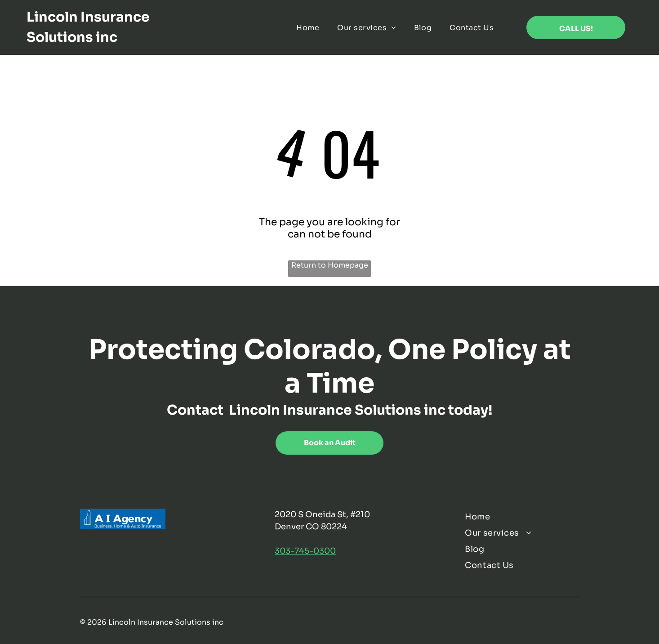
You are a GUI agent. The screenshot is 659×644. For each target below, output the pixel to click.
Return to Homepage (330, 265)
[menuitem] (308, 27)
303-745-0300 (305, 551)
